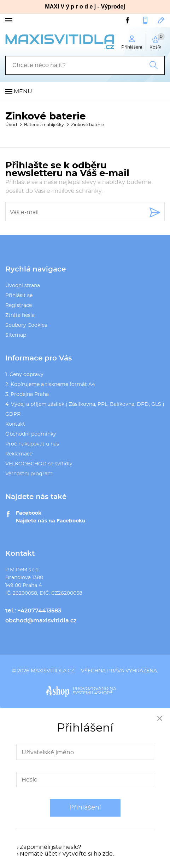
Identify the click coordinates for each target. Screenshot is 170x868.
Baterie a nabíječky (44, 125)
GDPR (13, 414)
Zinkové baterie (87, 125)
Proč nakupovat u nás (32, 444)
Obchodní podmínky (31, 434)
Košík (157, 41)
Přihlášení (85, 808)
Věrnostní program (29, 474)
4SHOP (103, 693)
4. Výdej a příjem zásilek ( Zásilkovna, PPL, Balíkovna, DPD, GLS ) (85, 404)
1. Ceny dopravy (24, 375)
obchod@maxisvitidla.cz (161, 20)
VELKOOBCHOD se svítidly (39, 464)
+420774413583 (145, 20)
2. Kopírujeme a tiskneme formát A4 (50, 385)
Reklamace (19, 454)
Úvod (11, 125)
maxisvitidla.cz (52, 671)
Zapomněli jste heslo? (51, 847)
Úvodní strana (23, 286)
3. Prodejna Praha (27, 394)
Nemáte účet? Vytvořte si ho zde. (67, 854)
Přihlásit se (19, 296)
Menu (23, 91)
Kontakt (15, 424)
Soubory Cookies (26, 325)
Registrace (19, 306)
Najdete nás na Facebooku (51, 521)
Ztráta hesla (20, 315)
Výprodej (113, 7)
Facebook (29, 513)
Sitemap (16, 335)
